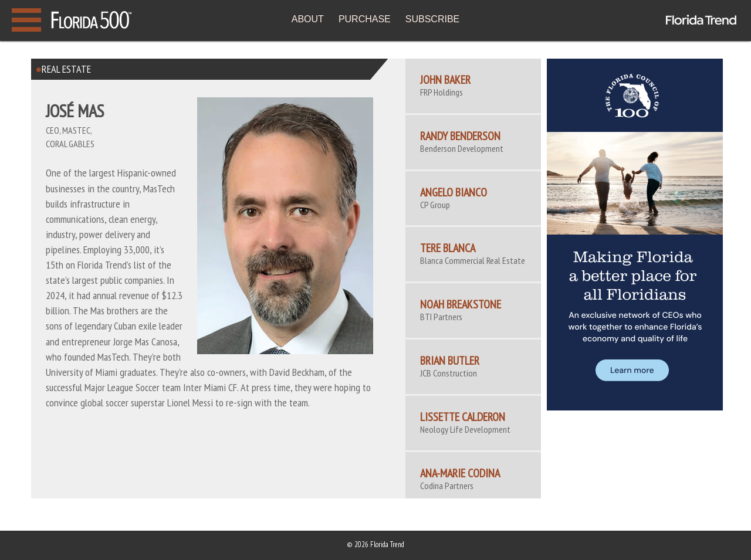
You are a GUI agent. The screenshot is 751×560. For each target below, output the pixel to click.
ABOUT (308, 19)
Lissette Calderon (463, 417)
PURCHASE (365, 19)
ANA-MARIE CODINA (460, 473)
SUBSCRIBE (432, 19)
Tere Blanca (448, 248)
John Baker (445, 80)
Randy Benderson (460, 136)
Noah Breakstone (461, 304)
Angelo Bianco (454, 192)
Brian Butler (450, 361)
